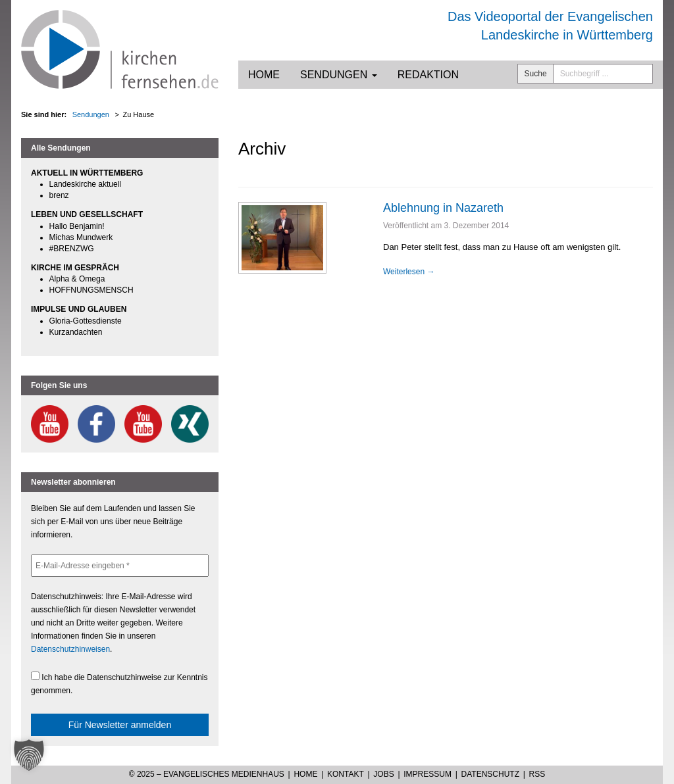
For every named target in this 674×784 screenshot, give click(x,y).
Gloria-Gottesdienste (86, 321)
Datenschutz (490, 774)
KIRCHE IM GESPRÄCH (75, 268)
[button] (29, 755)
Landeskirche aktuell (85, 184)
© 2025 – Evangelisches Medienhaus (207, 774)
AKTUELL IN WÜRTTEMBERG (87, 173)
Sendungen (339, 75)
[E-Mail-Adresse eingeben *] (120, 566)
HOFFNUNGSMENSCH (91, 290)
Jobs (383, 774)
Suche (536, 74)
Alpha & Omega (77, 279)
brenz (59, 195)
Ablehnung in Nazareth (443, 208)
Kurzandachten (76, 332)
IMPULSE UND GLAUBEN (79, 309)
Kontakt (346, 774)
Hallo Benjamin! (77, 226)
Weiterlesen (409, 272)
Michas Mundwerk (81, 237)
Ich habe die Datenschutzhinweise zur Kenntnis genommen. (119, 683)
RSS (537, 774)
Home (264, 75)
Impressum (428, 774)
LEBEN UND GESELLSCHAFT (87, 214)
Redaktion (428, 75)
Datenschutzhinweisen (70, 649)
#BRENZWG (72, 249)
